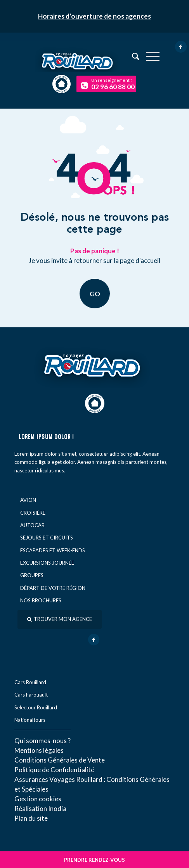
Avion (28, 500)
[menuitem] (149, 56)
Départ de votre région (53, 588)
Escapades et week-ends (53, 550)
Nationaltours (30, 720)
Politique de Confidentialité (54, 770)
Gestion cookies (38, 799)
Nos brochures (41, 600)
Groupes (32, 575)
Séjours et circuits (47, 538)
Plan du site (31, 818)
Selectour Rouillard (36, 707)
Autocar (32, 525)
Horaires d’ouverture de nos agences (94, 16)
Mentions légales (39, 750)
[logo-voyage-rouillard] (94, 58)
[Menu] (149, 56)
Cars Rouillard (30, 682)
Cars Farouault (31, 695)
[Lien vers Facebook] (181, 47)
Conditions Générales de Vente (60, 760)
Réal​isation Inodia (40, 808)
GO (94, 293)
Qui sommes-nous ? (42, 741)
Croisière (33, 513)
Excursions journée (47, 563)
